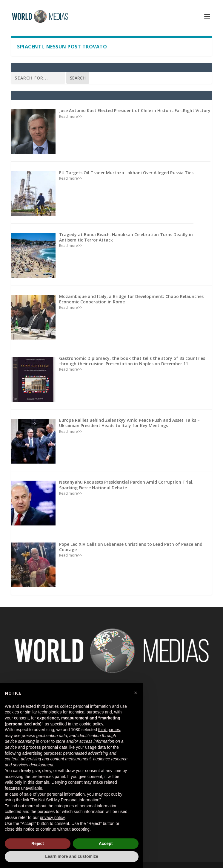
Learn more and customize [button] (71, 856)
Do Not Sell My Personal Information (66, 800)
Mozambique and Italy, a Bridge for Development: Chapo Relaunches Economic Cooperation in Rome (131, 299)
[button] (136, 693)
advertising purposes (41, 753)
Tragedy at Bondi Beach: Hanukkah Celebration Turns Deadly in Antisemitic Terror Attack (126, 237)
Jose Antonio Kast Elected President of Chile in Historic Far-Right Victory (135, 110)
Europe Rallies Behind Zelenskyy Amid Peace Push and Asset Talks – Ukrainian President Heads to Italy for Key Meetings (129, 423)
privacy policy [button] (52, 817)
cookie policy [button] (91, 724)
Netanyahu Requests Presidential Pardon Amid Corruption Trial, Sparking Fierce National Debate (126, 485)
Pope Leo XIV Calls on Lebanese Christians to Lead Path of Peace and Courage (131, 547)
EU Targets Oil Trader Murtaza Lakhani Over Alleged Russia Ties (126, 173)
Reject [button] (38, 843)
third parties (109, 730)
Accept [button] (106, 843)
